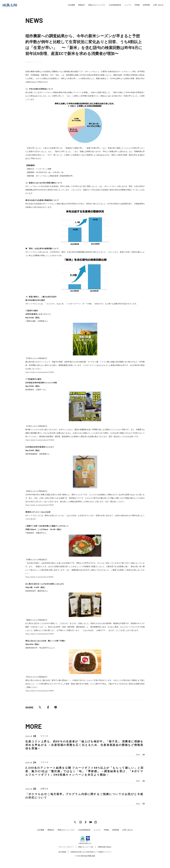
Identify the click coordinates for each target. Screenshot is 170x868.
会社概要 (71, 5)
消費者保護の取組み (105, 847)
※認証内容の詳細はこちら (85, 843)
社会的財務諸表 (115, 5)
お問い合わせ (158, 5)
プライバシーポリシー (66, 847)
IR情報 (137, 5)
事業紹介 (82, 5)
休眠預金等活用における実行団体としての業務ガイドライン (91, 852)
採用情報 (146, 5)
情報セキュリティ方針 (86, 847)
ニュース (128, 5)
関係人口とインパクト (97, 5)
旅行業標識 (62, 852)
